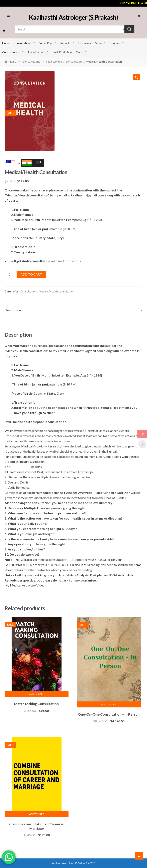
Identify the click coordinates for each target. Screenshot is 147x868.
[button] (136, 77)
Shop (100, 43)
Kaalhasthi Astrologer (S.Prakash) (73, 17)
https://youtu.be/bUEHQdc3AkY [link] (28, 590)
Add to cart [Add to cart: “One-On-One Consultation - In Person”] (109, 704)
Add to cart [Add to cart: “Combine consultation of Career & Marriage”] (37, 814)
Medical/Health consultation (64, 61)
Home (6, 43)
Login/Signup (38, 52)
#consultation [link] (21, 467)
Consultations (24, 43)
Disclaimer (85, 43)
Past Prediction (62, 52)
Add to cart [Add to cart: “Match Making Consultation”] (37, 694)
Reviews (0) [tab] (12, 322)
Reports (67, 43)
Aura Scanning (13, 52)
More (81, 52)
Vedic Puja (48, 43)
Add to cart (31, 274)
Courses (117, 43)
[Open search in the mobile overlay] (74, 29)
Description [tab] (13, 310)
